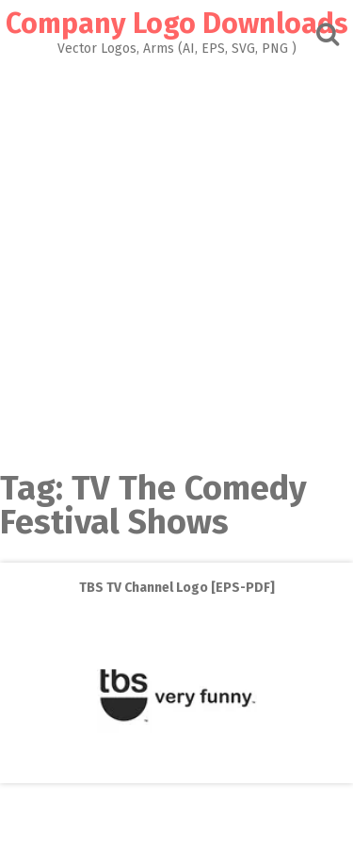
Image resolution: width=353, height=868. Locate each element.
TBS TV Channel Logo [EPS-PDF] (177, 588)
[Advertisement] (176, 258)
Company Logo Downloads (177, 24)
